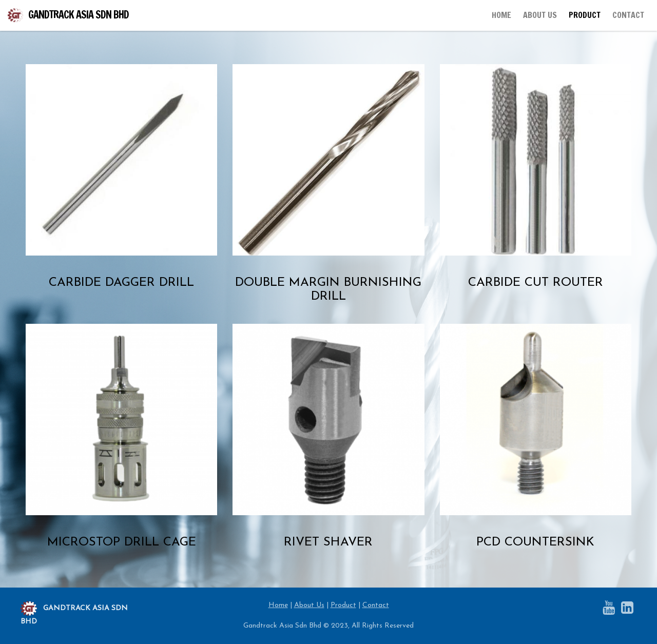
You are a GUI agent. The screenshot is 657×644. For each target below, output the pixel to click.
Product (343, 605)
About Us (309, 605)
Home (278, 605)
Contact (376, 605)
